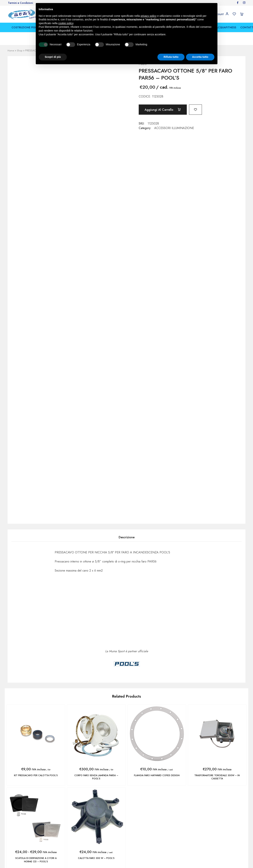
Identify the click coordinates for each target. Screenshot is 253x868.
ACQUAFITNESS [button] (226, 27)
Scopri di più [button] (53, 57)
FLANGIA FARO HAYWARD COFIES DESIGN (157, 775)
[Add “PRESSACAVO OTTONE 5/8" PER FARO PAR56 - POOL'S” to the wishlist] (199, 109)
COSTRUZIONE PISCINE (26, 27)
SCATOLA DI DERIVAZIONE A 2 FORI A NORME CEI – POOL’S (36, 860)
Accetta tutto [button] (200, 57)
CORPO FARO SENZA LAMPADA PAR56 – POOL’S (96, 777)
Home (11, 50)
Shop (20, 50)
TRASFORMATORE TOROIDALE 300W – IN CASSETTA (217, 777)
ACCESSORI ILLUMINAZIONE (174, 128)
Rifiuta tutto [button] (171, 57)
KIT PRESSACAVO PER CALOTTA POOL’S (36, 775)
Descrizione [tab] (127, 537)
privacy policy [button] (149, 16)
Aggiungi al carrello (164, 110)
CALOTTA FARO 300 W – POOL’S (96, 858)
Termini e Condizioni (20, 3)
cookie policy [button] (66, 23)
